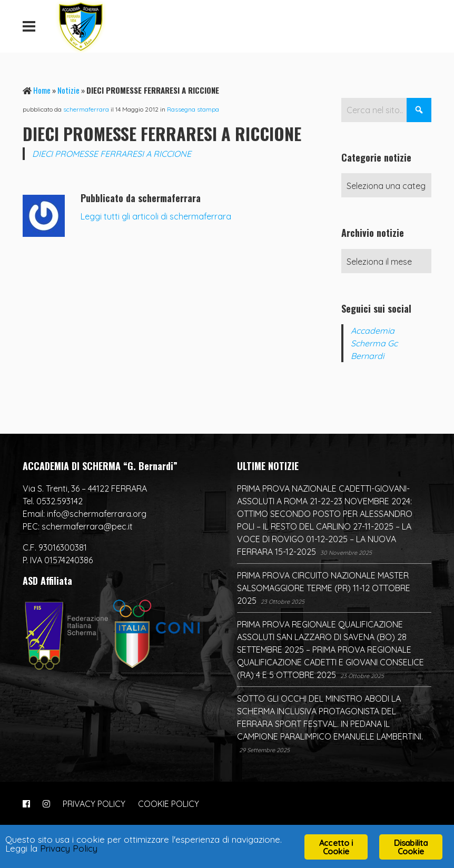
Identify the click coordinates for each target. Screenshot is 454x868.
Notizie (68, 90)
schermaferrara (86, 109)
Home (42, 90)
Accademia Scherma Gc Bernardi (374, 343)
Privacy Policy (69, 848)
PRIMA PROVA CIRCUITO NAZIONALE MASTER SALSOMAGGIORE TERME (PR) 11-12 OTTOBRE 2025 (324, 588)
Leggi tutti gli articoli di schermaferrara (156, 216)
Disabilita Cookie (411, 847)
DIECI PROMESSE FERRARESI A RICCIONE (112, 154)
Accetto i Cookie (336, 847)
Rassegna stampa (193, 109)
